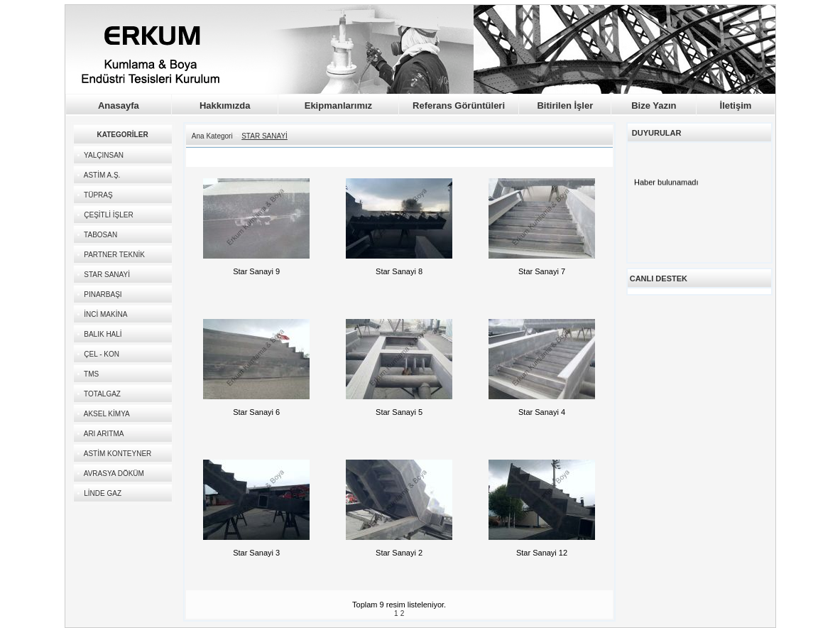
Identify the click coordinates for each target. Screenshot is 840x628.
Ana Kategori (212, 136)
